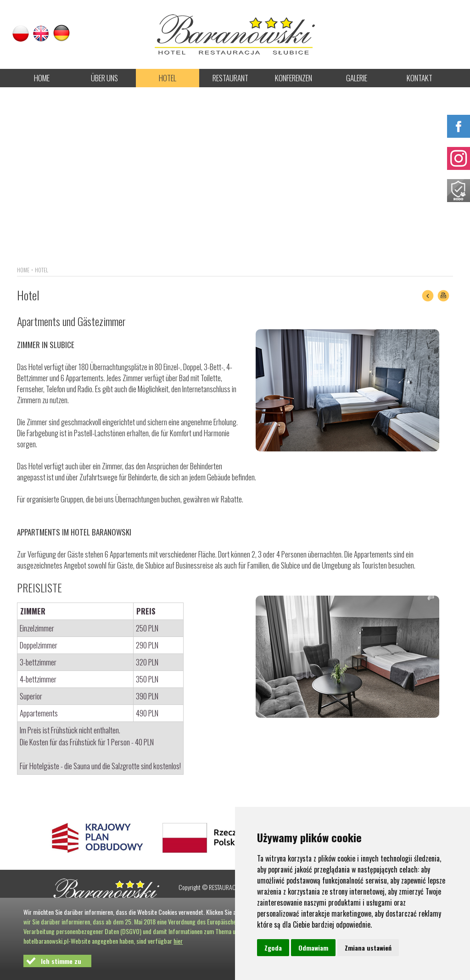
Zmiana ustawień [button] (368, 948)
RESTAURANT (230, 78)
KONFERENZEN (294, 78)
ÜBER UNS (104, 78)
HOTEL (168, 78)
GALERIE (357, 78)
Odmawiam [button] (313, 948)
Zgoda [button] (273, 948)
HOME (42, 78)
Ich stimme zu (61, 961)
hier (178, 941)
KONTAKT (420, 78)
